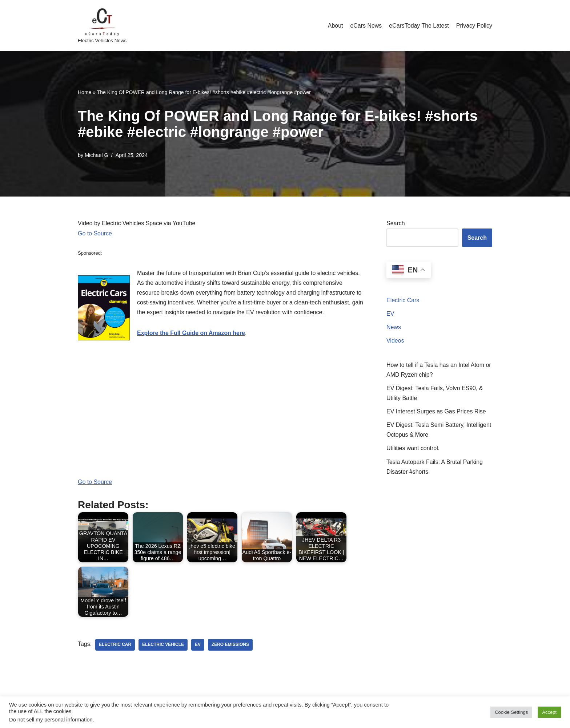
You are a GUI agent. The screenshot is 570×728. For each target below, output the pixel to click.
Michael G (97, 155)
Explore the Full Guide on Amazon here (191, 333)
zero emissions (231, 646)
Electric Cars (403, 300)
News (394, 327)
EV (390, 314)
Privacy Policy (474, 26)
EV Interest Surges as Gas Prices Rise (436, 412)
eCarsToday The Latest (419, 26)
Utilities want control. (413, 449)
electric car (115, 646)
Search (396, 223)
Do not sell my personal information (51, 720)
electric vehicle (163, 646)
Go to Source (95, 233)
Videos (395, 341)
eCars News (366, 26)
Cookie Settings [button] (511, 712)
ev (198, 646)
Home (85, 92)
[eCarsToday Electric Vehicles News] (102, 26)
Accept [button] (549, 712)
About (335, 26)
